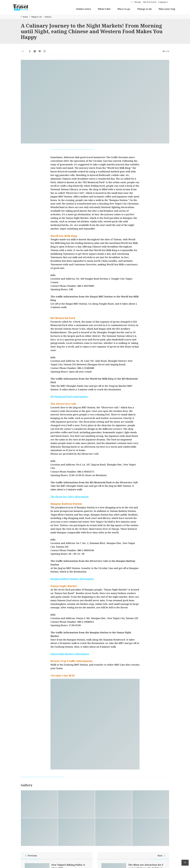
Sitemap (137, 2)
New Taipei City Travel (23, 7)
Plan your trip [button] (167, 9)
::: (132, 2)
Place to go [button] (124, 9)
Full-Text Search (149, 2)
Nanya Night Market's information (70, 654)
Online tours (83, 9)
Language (162, 2)
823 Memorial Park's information (69, 397)
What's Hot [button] (104, 9)
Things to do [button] (144, 9)
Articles (48, 17)
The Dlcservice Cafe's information (70, 497)
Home (25, 17)
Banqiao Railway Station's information (72, 579)
